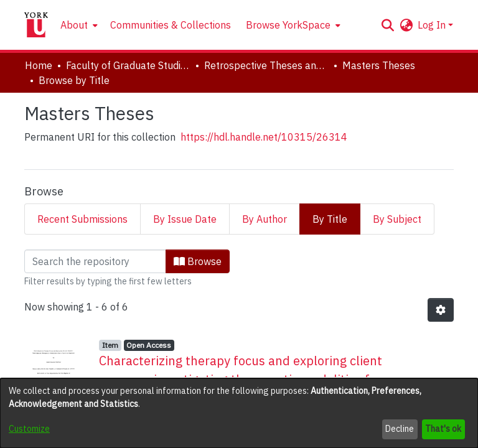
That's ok (443, 429)
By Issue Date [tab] (185, 219)
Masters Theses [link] (379, 65)
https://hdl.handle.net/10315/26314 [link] (264, 137)
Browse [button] (198, 261)
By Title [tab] (330, 219)
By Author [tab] (265, 219)
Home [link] (39, 65)
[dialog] (239, 413)
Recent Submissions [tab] (82, 219)
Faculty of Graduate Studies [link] (128, 65)
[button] (387, 25)
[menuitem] (78, 25)
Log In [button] (433, 25)
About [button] (74, 25)
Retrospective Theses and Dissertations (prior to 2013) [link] (266, 65)
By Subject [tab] (397, 219)
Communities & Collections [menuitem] (171, 25)
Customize (29, 429)
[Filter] (95, 261)
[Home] (36, 25)
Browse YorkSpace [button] (288, 25)
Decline (400, 429)
